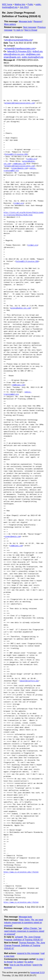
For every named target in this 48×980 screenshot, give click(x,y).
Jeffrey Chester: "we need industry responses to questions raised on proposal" (24, 931)
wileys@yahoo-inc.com (14, 54)
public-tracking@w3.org (33, 57)
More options (10, 24)
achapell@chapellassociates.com (20, 48)
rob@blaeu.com (33, 54)
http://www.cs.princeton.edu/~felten (21, 872)
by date (40, 959)
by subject (19, 962)
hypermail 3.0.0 (37, 973)
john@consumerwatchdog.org (18, 40)
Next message (30, 27)
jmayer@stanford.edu (29, 681)
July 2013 (24, 7)
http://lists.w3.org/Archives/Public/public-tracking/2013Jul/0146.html (24, 214)
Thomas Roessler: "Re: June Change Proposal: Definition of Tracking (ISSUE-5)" (25, 946)
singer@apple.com (12, 57)
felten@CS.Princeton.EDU (19, 51)
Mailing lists (20, 4)
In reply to (18, 30)
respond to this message (28, 953)
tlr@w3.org (38, 51)
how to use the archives (20, 965)
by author (29, 962)
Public (30, 4)
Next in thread (31, 30)
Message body (25, 21)
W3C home (7, 4)
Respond (38, 21)
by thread (8, 962)
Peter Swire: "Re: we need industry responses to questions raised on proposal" (24, 923)
